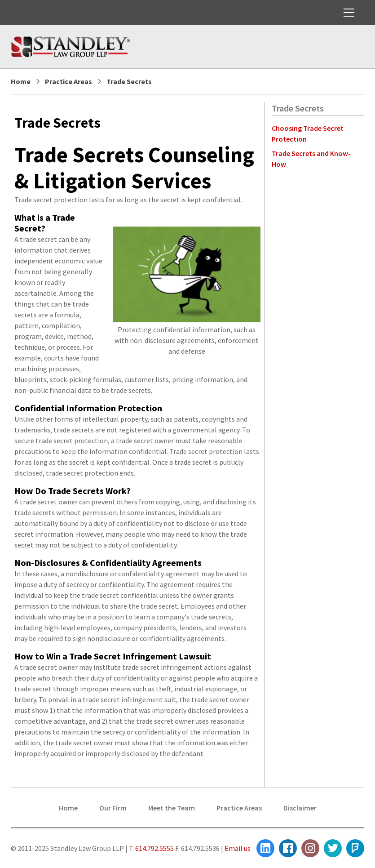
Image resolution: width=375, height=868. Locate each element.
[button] (347, 13)
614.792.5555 (154, 848)
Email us (238, 848)
